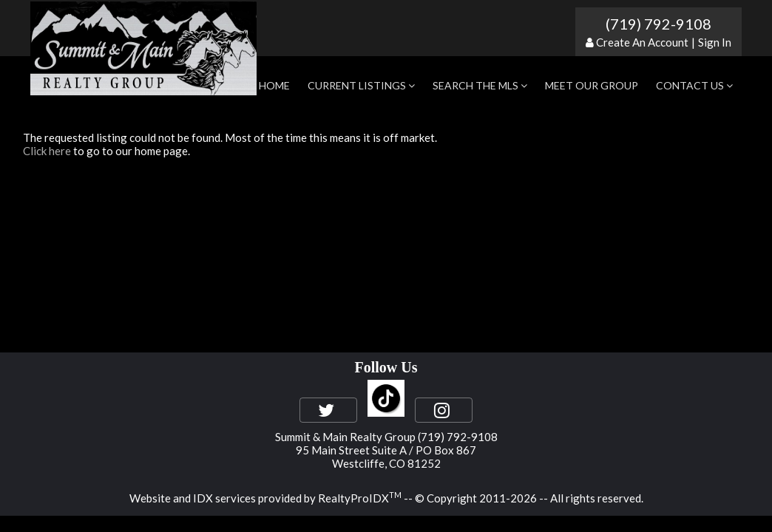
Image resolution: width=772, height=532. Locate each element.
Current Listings (361, 85)
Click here (47, 151)
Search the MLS (480, 85)
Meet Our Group (592, 85)
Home (274, 85)
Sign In (715, 42)
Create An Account (642, 42)
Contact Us (694, 85)
